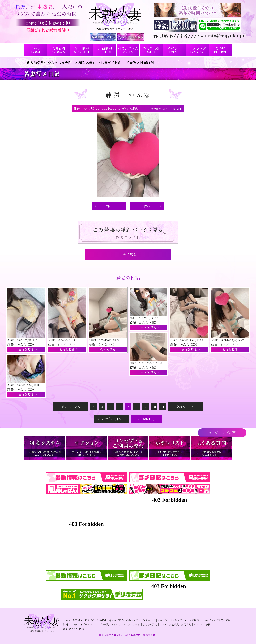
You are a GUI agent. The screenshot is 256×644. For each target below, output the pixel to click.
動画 (65, 624)
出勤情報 (102, 620)
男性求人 (186, 624)
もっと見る (26, 349)
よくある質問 (150, 624)
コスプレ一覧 (102, 624)
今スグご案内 (116, 620)
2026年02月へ (112, 419)
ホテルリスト (118, 624)
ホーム (67, 620)
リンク (74, 624)
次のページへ (185, 407)
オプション (86, 624)
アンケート (134, 624)
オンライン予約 (202, 624)
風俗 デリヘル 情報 (73, 629)
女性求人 (174, 624)
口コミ (163, 624)
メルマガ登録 (191, 620)
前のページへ (71, 407)
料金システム (133, 620)
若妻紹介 (78, 620)
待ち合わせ (149, 620)
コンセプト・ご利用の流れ (216, 620)
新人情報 (90, 620)
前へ (109, 206)
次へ (147, 206)
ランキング (176, 620)
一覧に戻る (128, 254)
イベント (162, 620)
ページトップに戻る (223, 433)
